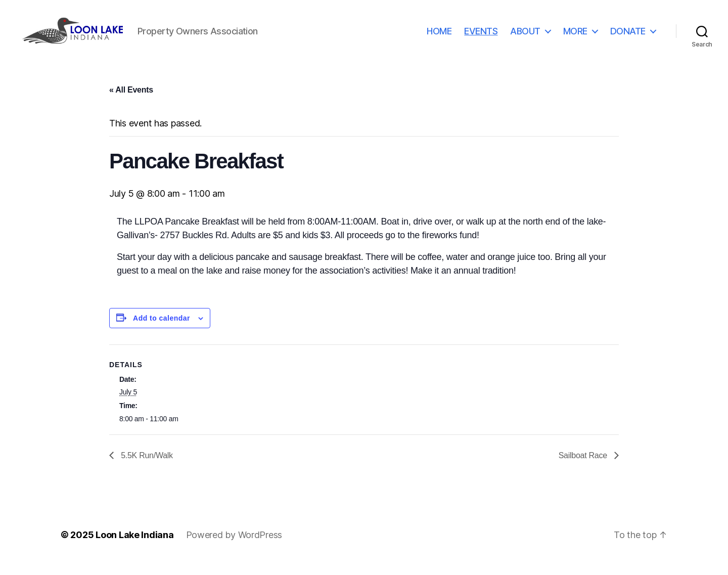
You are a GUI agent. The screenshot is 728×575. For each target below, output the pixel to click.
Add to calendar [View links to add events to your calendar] (162, 330)
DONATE (628, 37)
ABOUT (525, 37)
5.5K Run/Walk (146, 467)
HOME (439, 37)
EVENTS (481, 37)
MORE (575, 37)
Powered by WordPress (234, 546)
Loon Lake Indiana (134, 546)
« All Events (131, 101)
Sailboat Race (584, 467)
